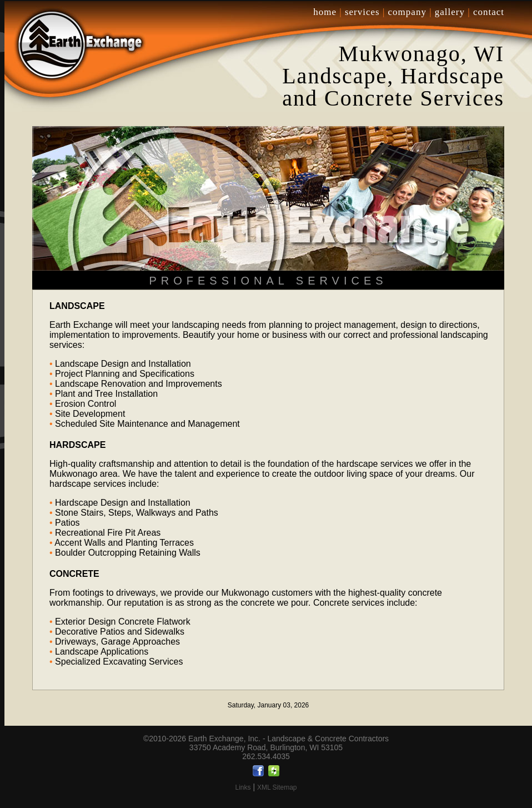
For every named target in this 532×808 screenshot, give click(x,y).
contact (489, 12)
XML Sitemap (277, 787)
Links (243, 787)
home (325, 12)
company (407, 12)
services (362, 12)
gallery (450, 12)
